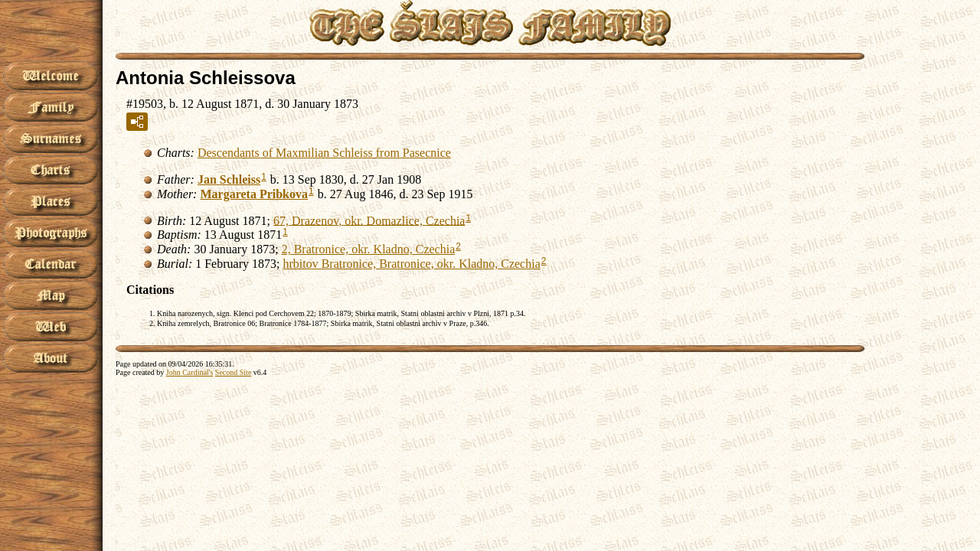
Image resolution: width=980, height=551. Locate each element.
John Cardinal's (190, 372)
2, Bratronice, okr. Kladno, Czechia (369, 249)
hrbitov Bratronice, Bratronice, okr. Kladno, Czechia (411, 264)
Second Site (234, 372)
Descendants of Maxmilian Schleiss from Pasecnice (324, 153)
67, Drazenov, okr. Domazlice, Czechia (369, 220)
